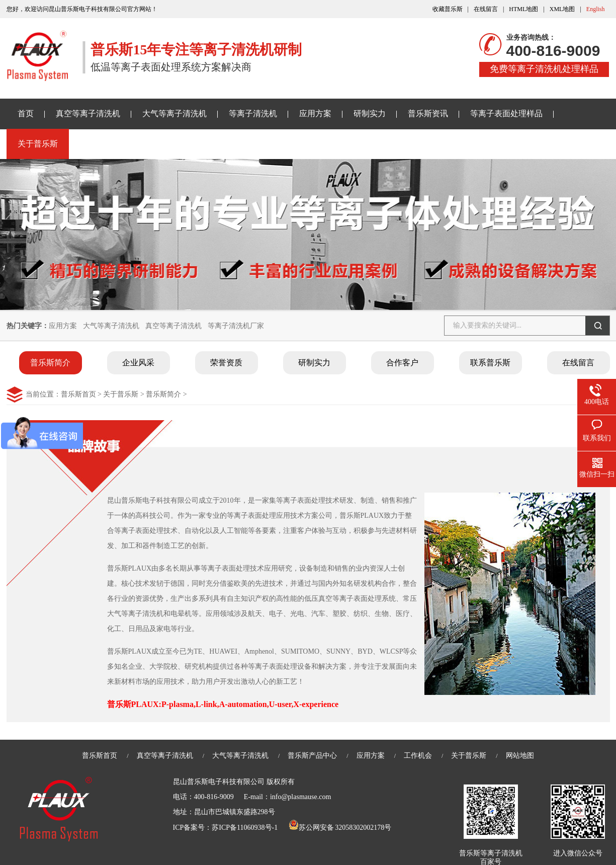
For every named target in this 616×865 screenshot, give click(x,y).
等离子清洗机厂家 (236, 326)
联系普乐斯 (490, 363)
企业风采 (138, 363)
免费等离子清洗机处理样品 (544, 69)
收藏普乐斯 (448, 9)
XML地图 (562, 9)
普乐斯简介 (50, 363)
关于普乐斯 (38, 144)
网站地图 (520, 756)
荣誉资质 (226, 363)
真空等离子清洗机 (88, 113)
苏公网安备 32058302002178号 (340, 828)
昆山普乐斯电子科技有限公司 (219, 782)
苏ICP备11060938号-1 (245, 828)
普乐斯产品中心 (312, 756)
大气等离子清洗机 (174, 113)
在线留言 (486, 9)
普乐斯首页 (78, 394)
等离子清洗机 (253, 113)
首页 (26, 113)
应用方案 (315, 113)
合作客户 (402, 363)
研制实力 (370, 113)
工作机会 (418, 756)
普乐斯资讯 (428, 113)
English (596, 9)
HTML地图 (523, 9)
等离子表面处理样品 (506, 113)
